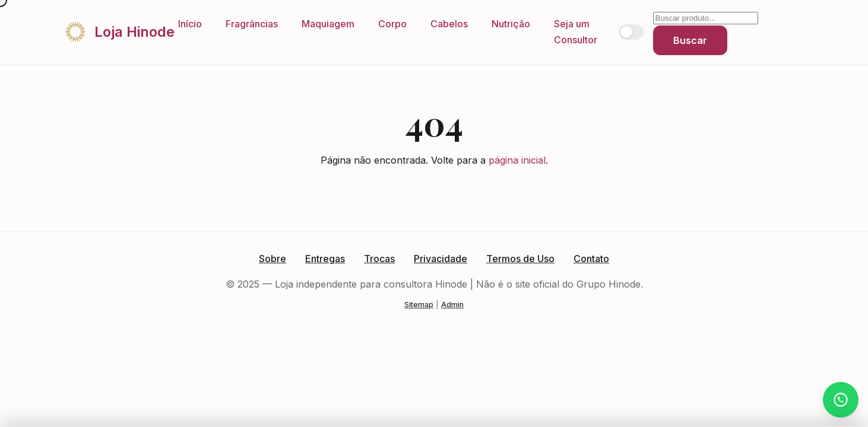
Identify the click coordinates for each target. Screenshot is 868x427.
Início (190, 24)
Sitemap (419, 305)
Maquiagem (328, 24)
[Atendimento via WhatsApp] (841, 400)
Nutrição (511, 24)
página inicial (517, 160)
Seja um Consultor (576, 32)
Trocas (379, 259)
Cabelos (449, 24)
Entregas (325, 259)
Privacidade (441, 259)
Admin (452, 305)
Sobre (273, 259)
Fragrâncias (252, 24)
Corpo (392, 24)
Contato (591, 259)
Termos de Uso (520, 259)
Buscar (690, 40)
